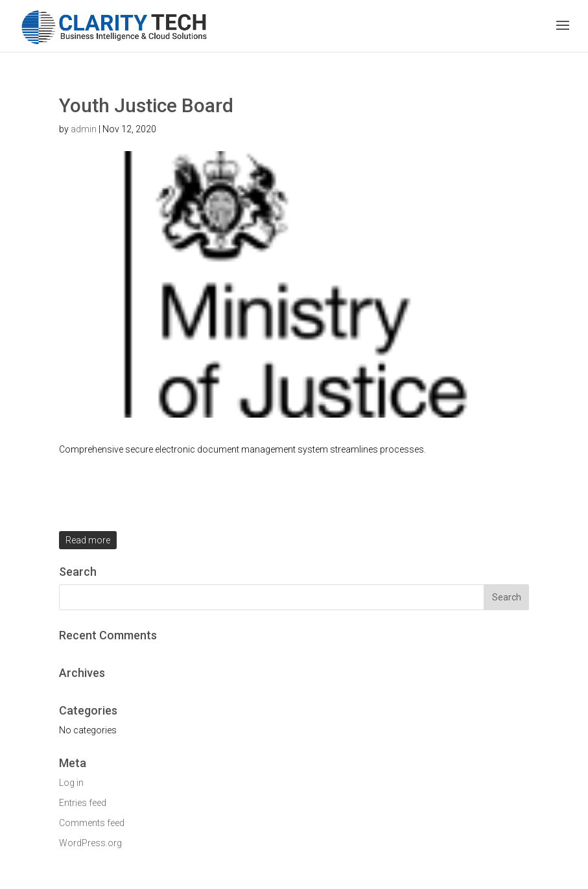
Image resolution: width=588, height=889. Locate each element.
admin (84, 129)
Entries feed (83, 803)
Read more (88, 540)
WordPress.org (90, 843)
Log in (71, 783)
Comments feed (92, 823)
